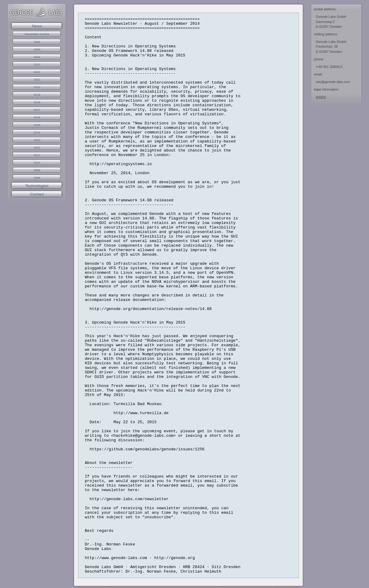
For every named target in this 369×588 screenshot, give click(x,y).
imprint (321, 97)
